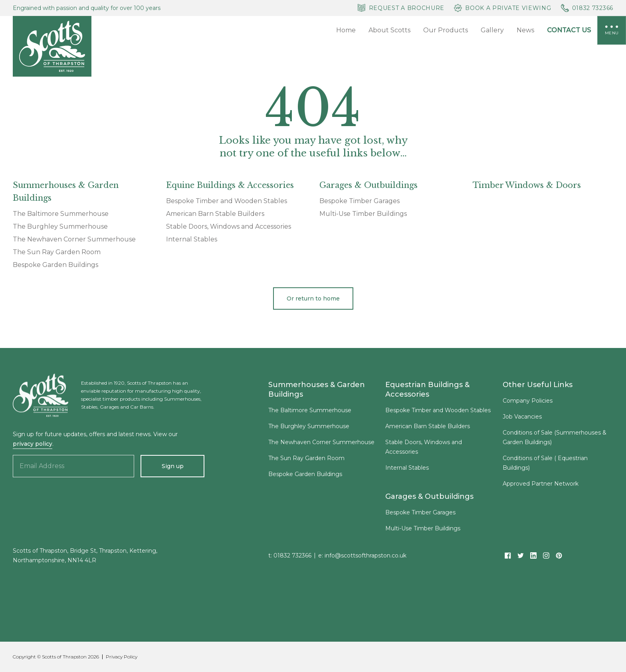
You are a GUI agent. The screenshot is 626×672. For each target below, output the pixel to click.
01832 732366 (292, 558)
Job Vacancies (522, 419)
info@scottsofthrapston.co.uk (365, 558)
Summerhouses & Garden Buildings (317, 392)
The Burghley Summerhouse (60, 227)
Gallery (492, 30)
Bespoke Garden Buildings (55, 265)
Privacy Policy (122, 657)
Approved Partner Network (541, 486)
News (525, 30)
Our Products (446, 30)
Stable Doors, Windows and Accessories (229, 227)
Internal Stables (192, 239)
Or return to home (313, 298)
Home (346, 30)
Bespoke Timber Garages (360, 201)
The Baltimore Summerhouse (61, 214)
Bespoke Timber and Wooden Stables (227, 201)
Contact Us (569, 30)
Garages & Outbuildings (429, 499)
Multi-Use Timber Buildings (363, 214)
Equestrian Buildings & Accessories (427, 392)
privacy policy (33, 444)
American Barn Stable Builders (215, 214)
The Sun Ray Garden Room (57, 252)
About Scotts (389, 30)
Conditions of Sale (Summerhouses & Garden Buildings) (555, 440)
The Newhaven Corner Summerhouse (74, 239)
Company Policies (528, 403)
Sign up (173, 466)
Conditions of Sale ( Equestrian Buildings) (545, 465)
